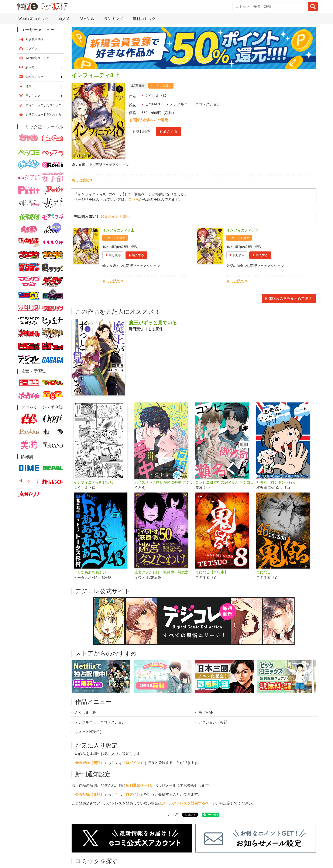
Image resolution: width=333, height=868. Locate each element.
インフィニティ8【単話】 (95, 482)
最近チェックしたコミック (43, 105)
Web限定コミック (33, 19)
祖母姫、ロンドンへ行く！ (278, 482)
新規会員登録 (34, 39)
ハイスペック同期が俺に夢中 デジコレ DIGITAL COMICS (163, 482)
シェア (173, 814)
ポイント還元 (162, 85)
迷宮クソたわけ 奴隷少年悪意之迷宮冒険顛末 (163, 572)
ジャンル (87, 19)
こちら (134, 199)
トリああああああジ (90, 572)
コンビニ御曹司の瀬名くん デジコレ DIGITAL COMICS (224, 482)
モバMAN (152, 104)
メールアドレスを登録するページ (189, 803)
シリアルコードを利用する (43, 114)
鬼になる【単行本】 (212, 572)
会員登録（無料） (90, 763)
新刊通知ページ (138, 785)
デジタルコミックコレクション (195, 104)
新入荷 (64, 19)
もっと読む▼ (82, 180)
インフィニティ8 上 (118, 230)
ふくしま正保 (155, 96)
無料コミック (144, 19)
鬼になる (264, 572)
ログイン (133, 763)
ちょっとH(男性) (88, 732)
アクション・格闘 (213, 722)
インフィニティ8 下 (242, 230)
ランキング (114, 19)
